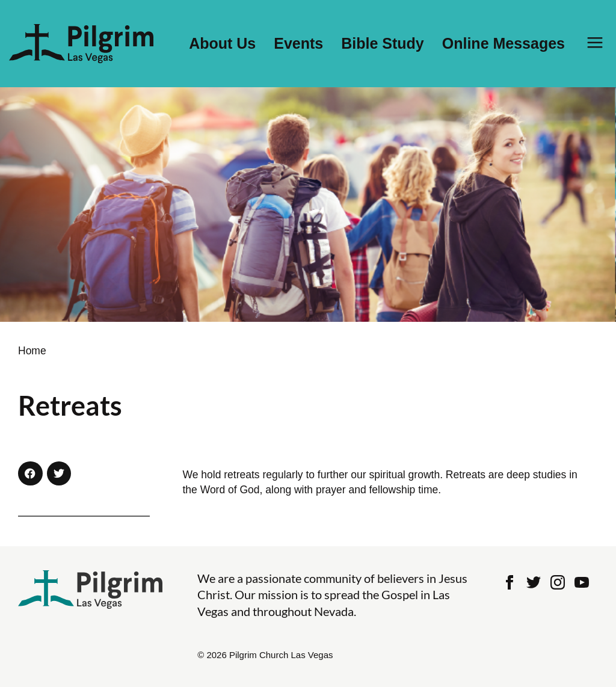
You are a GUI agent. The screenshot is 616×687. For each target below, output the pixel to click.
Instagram (558, 582)
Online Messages (504, 44)
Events (298, 44)
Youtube (582, 582)
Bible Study (383, 44)
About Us (222, 44)
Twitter (534, 582)
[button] (30, 474)
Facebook (510, 582)
